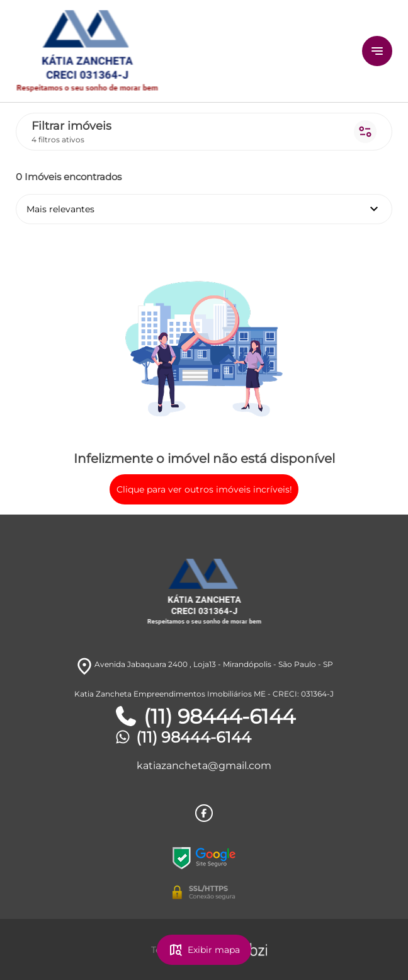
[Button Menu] (377, 51)
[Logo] (157, 51)
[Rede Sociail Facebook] (204, 813)
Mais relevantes (204, 209)
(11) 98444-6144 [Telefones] (204, 717)
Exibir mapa (204, 950)
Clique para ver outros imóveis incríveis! (204, 489)
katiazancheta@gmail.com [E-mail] (204, 766)
